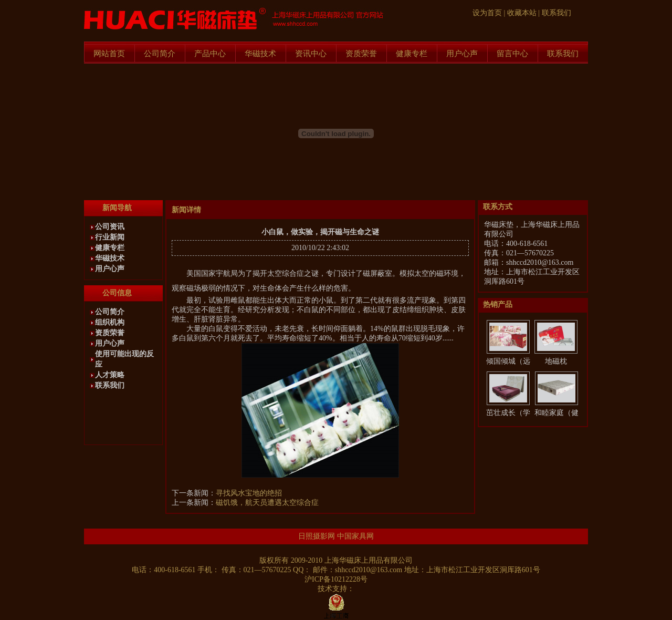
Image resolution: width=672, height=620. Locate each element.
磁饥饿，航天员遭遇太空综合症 (267, 503)
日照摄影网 (317, 536)
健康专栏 (412, 54)
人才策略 (110, 375)
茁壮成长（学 (508, 413)
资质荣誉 (361, 54)
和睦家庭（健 (556, 413)
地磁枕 (556, 361)
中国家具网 (355, 536)
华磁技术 (260, 54)
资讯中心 (311, 54)
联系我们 (556, 13)
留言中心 (512, 54)
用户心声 (462, 54)
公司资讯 (110, 227)
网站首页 (109, 54)
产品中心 (210, 54)
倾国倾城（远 (508, 361)
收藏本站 (522, 13)
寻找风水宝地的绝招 (249, 493)
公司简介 (160, 54)
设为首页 (487, 13)
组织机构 (110, 322)
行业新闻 (110, 237)
